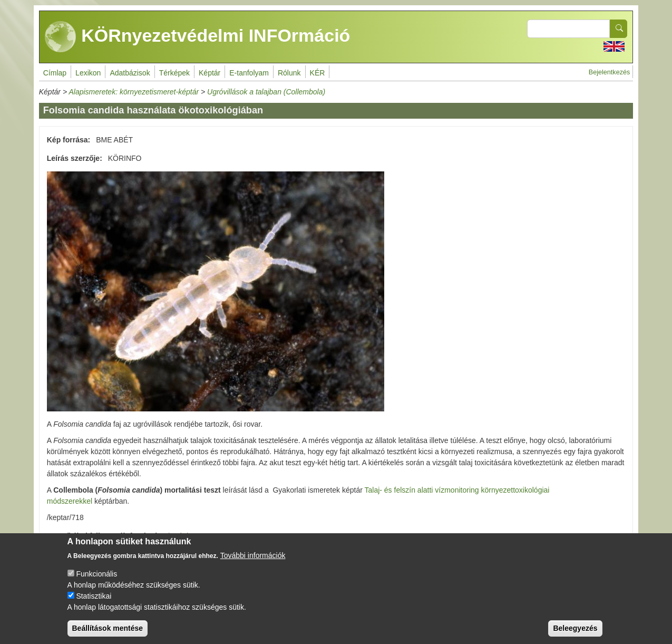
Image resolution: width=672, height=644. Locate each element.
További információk (253, 555)
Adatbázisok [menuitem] (130, 73)
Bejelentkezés (609, 72)
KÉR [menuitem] (318, 73)
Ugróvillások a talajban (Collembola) (266, 92)
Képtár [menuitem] (210, 73)
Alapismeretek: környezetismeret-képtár (134, 92)
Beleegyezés (575, 628)
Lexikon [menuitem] (88, 73)
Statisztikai (94, 596)
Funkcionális (96, 574)
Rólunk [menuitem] (289, 73)
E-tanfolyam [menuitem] (249, 73)
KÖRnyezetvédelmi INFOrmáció (198, 37)
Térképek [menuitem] (174, 73)
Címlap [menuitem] (55, 73)
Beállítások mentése (108, 628)
